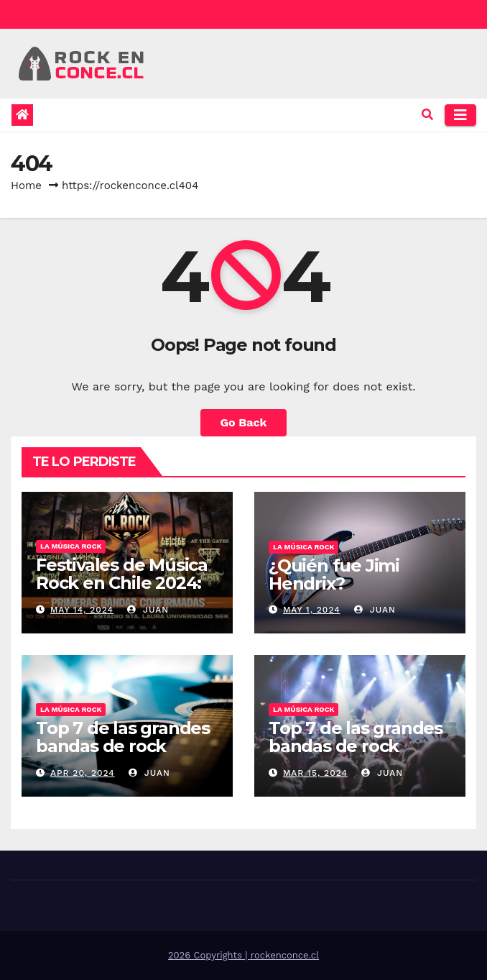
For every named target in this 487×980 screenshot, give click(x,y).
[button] (427, 115)
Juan (148, 610)
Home (26, 186)
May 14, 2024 (82, 610)
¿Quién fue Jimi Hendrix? (334, 574)
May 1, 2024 (312, 610)
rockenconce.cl (285, 955)
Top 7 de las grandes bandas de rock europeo (123, 746)
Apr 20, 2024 (83, 773)
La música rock (71, 546)
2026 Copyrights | (209, 955)
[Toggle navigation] (460, 115)
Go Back (244, 422)
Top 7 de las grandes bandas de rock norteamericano (356, 746)
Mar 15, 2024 (315, 773)
